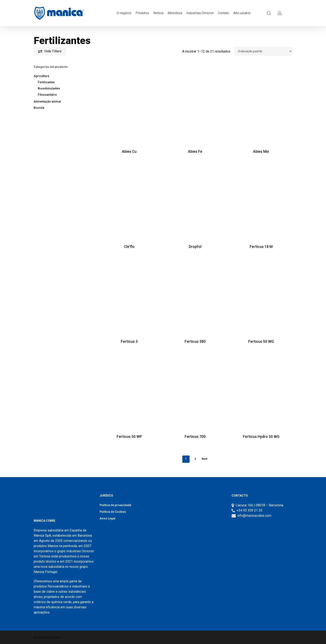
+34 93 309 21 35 (249, 510)
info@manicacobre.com (254, 516)
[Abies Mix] (261, 105)
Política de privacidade (115, 505)
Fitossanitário (47, 95)
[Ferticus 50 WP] (129, 390)
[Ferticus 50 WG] (261, 295)
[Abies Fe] (195, 105)
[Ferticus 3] (129, 295)
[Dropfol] (195, 200)
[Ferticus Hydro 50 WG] (261, 390)
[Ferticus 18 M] (261, 200)
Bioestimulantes (49, 88)
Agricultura (41, 76)
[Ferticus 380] (195, 295)
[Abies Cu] (129, 105)
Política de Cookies (113, 512)
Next (204, 459)
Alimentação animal (47, 102)
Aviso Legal (107, 518)
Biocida (39, 108)
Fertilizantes (46, 82)
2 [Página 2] (195, 459)
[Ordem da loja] (264, 51)
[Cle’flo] (129, 200)
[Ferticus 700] (195, 390)
